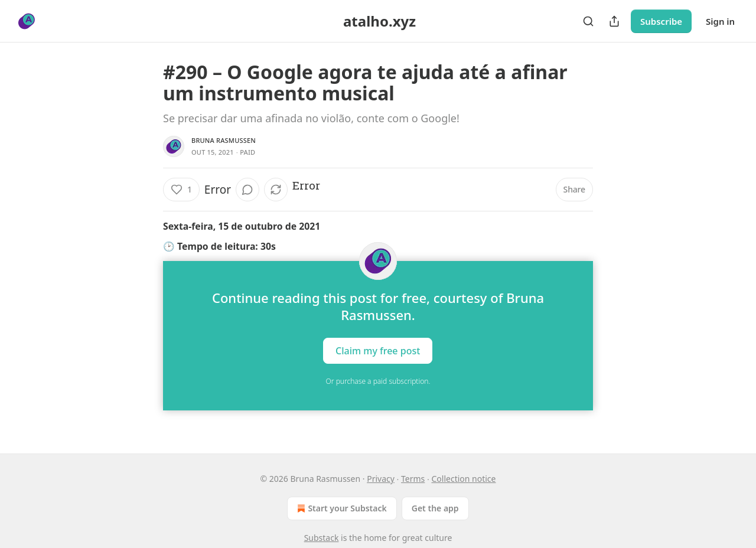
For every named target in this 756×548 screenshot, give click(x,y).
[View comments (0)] (247, 190)
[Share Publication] (614, 21)
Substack (322, 538)
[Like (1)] (181, 190)
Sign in (720, 21)
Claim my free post (378, 351)
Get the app (435, 508)
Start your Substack (340, 508)
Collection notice (464, 479)
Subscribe (661, 21)
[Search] (588, 21)
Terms (413, 479)
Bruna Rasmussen (224, 140)
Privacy (381, 479)
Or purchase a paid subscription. (378, 381)
